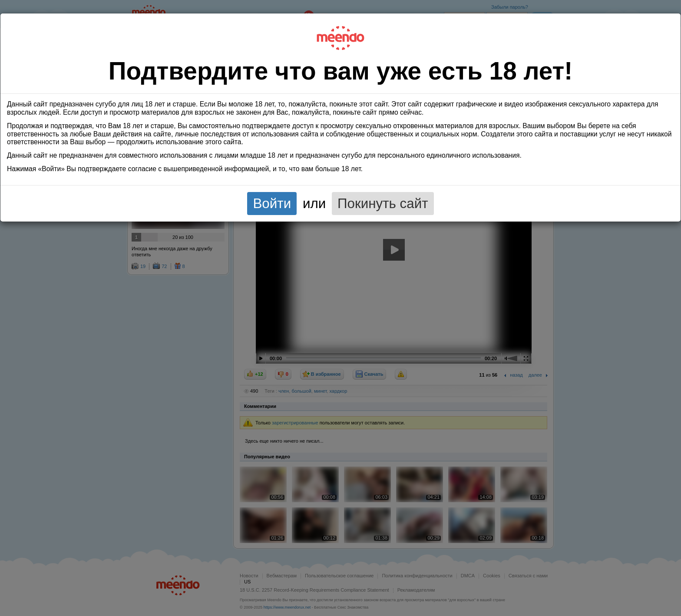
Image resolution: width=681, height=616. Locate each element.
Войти (272, 204)
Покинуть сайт (383, 204)
